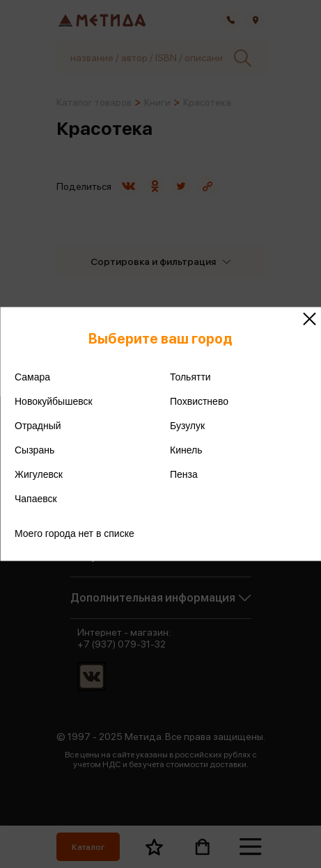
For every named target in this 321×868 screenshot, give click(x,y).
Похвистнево (199, 401)
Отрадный (38, 426)
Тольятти (190, 377)
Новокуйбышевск (54, 401)
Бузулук (187, 426)
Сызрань (34, 450)
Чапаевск (36, 499)
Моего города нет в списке (75, 533)
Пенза (184, 474)
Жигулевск (39, 474)
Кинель (186, 450)
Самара (32, 377)
